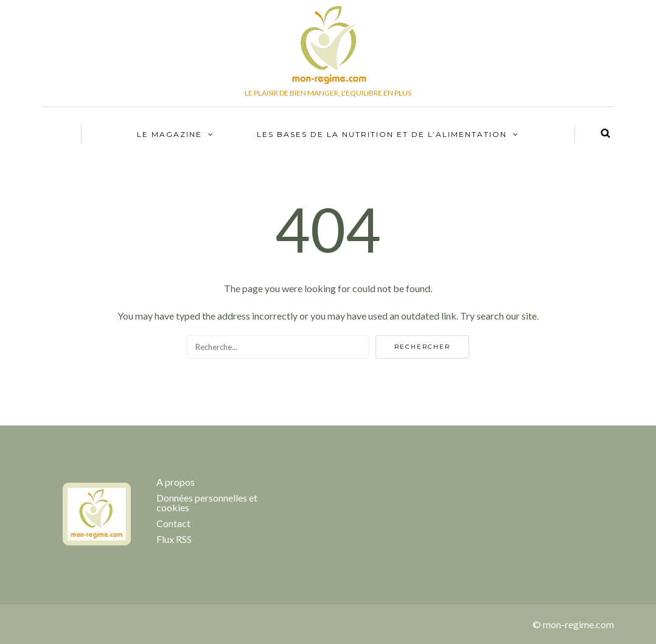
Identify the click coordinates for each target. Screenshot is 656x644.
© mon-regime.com (573, 624)
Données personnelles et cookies (207, 502)
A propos (176, 482)
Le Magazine (169, 134)
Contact (173, 523)
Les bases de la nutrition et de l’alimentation (382, 134)
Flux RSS (174, 539)
